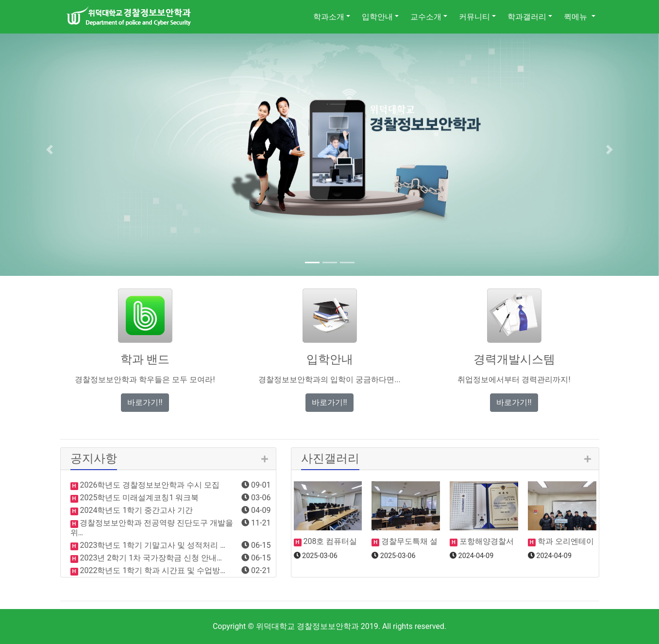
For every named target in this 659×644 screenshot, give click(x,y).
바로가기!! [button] (145, 402)
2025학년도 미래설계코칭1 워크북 (139, 498)
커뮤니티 (474, 17)
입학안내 (377, 17)
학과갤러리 (527, 17)
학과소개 (329, 17)
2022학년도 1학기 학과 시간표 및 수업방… (152, 570)
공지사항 (94, 458)
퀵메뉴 (576, 17)
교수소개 (426, 17)
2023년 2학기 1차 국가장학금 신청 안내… (150, 558)
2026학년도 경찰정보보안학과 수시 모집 (149, 485)
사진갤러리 (330, 458)
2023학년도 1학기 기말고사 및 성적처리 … (152, 545)
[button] (50, 150)
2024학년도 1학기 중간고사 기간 (136, 510)
